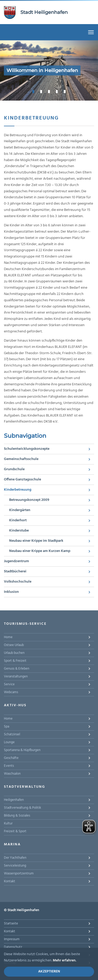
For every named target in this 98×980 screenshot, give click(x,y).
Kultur (8, 823)
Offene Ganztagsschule (22, 480)
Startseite (11, 924)
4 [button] (57, 91)
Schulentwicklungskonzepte (27, 449)
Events (9, 766)
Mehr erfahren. (65, 960)
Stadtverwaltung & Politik (22, 808)
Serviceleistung (15, 866)
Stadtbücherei (15, 571)
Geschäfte (11, 758)
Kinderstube (19, 531)
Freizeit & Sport (15, 831)
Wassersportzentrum (19, 874)
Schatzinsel (12, 734)
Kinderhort (18, 520)
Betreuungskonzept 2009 (29, 500)
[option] (49, 70)
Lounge (9, 742)
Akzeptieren (49, 971)
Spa (7, 727)
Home (8, 637)
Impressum (12, 939)
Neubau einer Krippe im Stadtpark (36, 541)
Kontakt (10, 881)
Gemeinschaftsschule (21, 459)
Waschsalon (12, 774)
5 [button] (65, 91)
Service (9, 684)
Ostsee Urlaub (14, 645)
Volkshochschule (18, 582)
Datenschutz (13, 947)
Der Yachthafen (15, 858)
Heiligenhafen (14, 800)
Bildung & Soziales (17, 816)
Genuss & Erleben (17, 669)
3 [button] (49, 91)
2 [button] (41, 91)
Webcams (11, 692)
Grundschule (14, 469)
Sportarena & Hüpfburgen (22, 750)
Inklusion (11, 592)
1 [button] (33, 91)
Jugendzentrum (16, 561)
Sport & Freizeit (15, 661)
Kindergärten (20, 510)
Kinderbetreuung (18, 490)
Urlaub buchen (14, 653)
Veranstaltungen (16, 677)
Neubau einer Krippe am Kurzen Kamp (40, 551)
